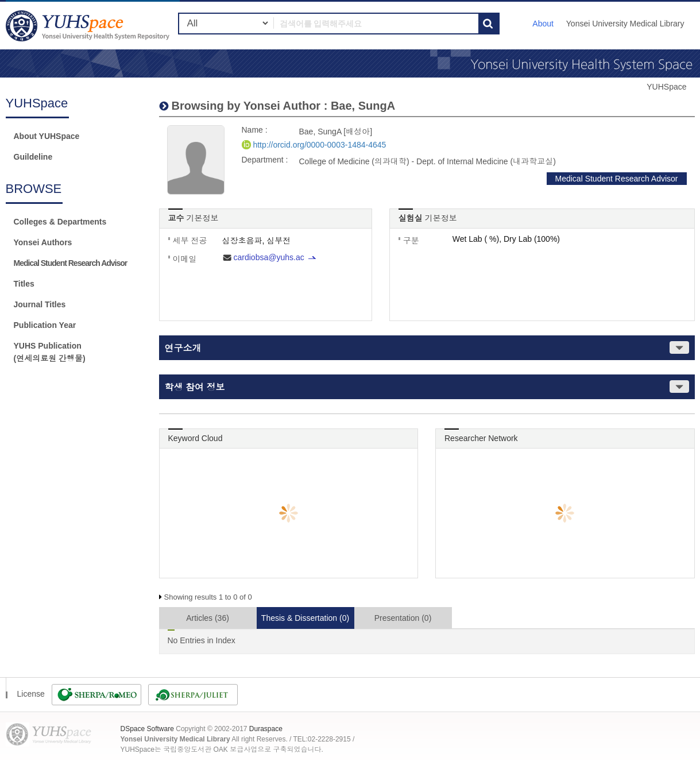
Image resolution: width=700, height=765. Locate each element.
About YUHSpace (47, 136)
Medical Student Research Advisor (71, 263)
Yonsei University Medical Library (625, 24)
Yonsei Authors (43, 242)
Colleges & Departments (60, 222)
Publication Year (45, 325)
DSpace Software (147, 729)
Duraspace (266, 729)
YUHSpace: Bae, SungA (89, 26)
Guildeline (33, 157)
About (543, 24)
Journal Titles (40, 304)
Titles (24, 284)
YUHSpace (666, 87)
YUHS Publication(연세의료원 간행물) (50, 352)
